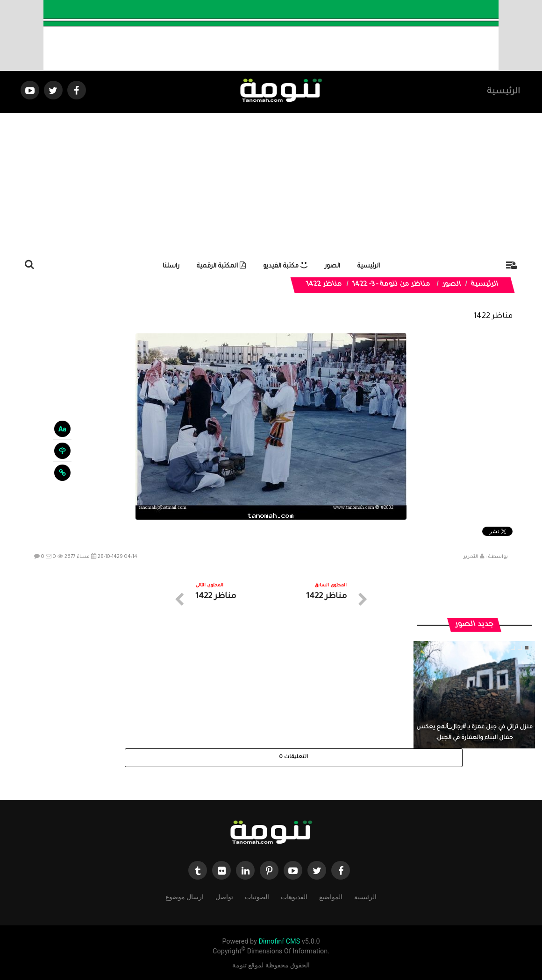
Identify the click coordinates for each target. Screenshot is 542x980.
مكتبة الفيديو (285, 266)
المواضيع (331, 896)
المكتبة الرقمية (221, 266)
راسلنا (171, 266)
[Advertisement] (271, 183)
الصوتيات (257, 896)
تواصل (224, 896)
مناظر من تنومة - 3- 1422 (391, 285)
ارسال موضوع (185, 896)
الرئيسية (503, 92)
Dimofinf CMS (279, 941)
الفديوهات (294, 896)
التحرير (471, 557)
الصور (332, 266)
